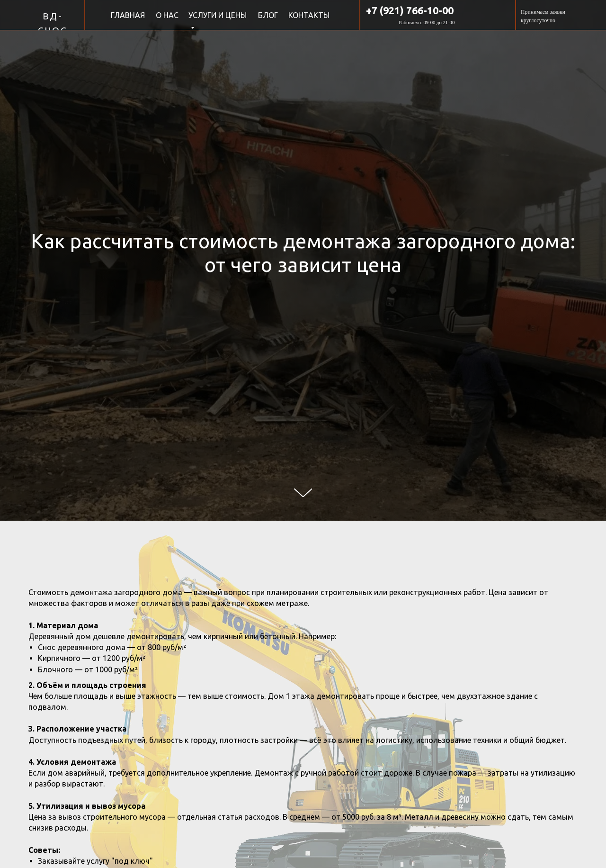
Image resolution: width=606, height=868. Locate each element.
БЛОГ (268, 15)
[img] (17, 14)
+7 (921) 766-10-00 (410, 10)
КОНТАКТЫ (309, 15)
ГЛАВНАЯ (128, 15)
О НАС (167, 15)
